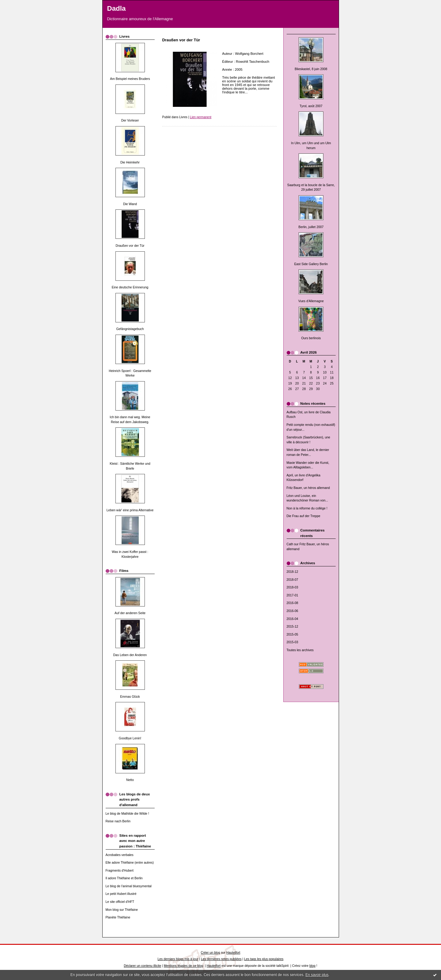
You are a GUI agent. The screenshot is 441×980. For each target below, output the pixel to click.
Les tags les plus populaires (264, 959)
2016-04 (292, 619)
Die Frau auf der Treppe (303, 516)
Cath (290, 544)
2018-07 (292, 580)
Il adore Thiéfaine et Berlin (124, 878)
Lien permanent (201, 117)
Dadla (117, 8)
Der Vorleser (130, 120)
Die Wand (130, 204)
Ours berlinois (311, 338)
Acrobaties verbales (120, 855)
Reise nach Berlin (118, 821)
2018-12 (292, 572)
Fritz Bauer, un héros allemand (308, 488)
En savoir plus (317, 975)
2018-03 (292, 587)
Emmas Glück (130, 697)
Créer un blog (211, 953)
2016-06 (292, 611)
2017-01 (292, 595)
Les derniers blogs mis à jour (178, 959)
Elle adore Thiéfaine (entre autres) (130, 863)
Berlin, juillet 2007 (311, 227)
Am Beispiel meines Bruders (130, 79)
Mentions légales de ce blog (184, 966)
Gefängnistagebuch (130, 329)
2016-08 (292, 603)
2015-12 (292, 627)
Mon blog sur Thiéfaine (122, 910)
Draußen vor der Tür (130, 246)
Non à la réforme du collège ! (307, 508)
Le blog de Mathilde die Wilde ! (127, 814)
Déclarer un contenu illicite (142, 966)
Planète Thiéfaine (118, 917)
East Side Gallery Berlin (311, 264)
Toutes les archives (300, 650)
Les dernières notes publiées (221, 959)
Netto (130, 780)
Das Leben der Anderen (130, 655)
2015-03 (292, 642)
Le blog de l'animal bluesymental (129, 886)
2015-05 (292, 635)
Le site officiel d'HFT (120, 902)
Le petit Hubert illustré (121, 894)
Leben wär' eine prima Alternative (130, 510)
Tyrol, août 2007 (311, 106)
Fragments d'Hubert (120, 871)
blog (312, 966)
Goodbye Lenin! (130, 738)
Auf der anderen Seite (130, 613)
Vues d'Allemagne (311, 301)
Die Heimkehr (130, 162)
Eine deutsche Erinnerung (130, 287)
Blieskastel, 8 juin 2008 (311, 69)
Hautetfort (233, 953)
